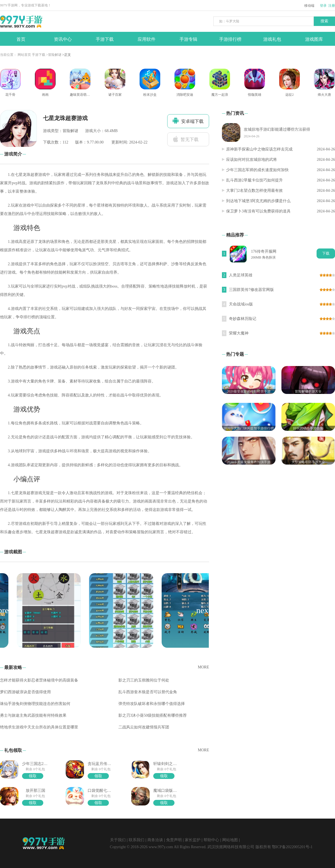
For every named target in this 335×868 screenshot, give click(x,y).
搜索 (324, 21)
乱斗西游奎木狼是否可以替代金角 (148, 692)
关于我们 (118, 840)
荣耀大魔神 (239, 333)
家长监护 (193, 840)
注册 (332, 6)
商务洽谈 (155, 840)
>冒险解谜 (54, 55)
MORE (204, 667)
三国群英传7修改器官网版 (251, 290)
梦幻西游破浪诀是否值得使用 (25, 692)
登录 (323, 6)
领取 (33, 776)
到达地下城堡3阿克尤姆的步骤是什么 (258, 201)
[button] (204, 610)
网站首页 (24, 55)
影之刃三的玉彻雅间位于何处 (144, 680)
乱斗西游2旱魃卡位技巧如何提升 (254, 180)
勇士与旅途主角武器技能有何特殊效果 (33, 715)
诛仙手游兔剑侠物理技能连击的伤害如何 (35, 704)
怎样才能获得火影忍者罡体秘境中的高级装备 (39, 680)
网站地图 (230, 840)
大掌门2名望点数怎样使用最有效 (254, 191)
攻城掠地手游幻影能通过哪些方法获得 (277, 129)
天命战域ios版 (241, 304)
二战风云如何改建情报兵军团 (144, 727)
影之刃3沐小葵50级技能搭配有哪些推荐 (153, 715)
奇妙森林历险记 (243, 319)
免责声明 (174, 840)
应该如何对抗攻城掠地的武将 (252, 160)
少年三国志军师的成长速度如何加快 (257, 170)
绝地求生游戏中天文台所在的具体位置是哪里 (39, 727)
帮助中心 (211, 840)
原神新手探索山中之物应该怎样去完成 (259, 149)
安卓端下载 (188, 121)
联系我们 (137, 840)
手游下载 (39, 55)
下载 (326, 253)
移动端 (309, 6)
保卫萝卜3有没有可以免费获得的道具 (258, 211)
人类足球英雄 (241, 275)
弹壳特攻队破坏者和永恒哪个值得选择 (152, 704)
